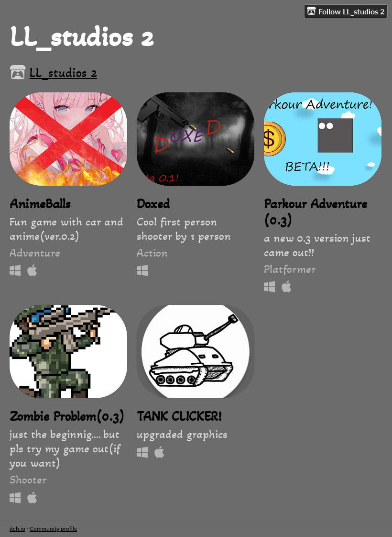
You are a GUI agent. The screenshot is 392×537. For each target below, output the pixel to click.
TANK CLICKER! (179, 416)
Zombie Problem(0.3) (67, 416)
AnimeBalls (40, 204)
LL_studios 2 (63, 73)
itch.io (17, 529)
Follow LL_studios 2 (346, 11)
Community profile (53, 529)
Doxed (153, 204)
